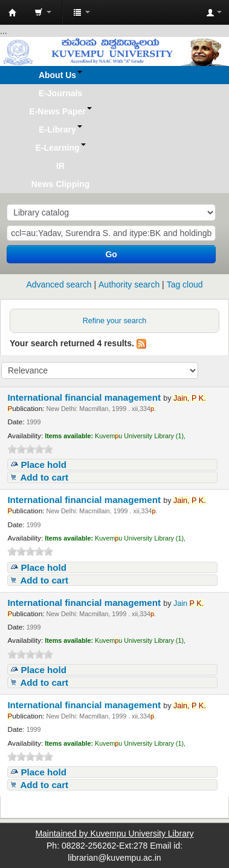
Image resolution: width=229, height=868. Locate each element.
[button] (43, 12)
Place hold (44, 465)
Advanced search (59, 284)
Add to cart (44, 477)
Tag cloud (185, 284)
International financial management (85, 397)
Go (111, 254)
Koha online (13, 13)
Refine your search (115, 321)
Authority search (129, 284)
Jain (189, 603)
